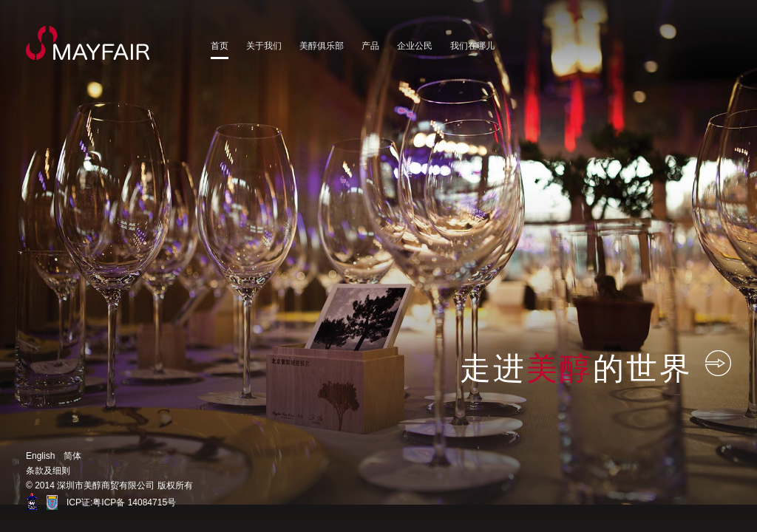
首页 (220, 46)
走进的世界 (595, 367)
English (40, 456)
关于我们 (264, 46)
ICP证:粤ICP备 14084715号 (121, 502)
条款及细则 (48, 471)
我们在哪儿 (472, 46)
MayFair (88, 43)
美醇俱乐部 (322, 46)
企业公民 (415, 46)
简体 (72, 456)
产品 (370, 46)
